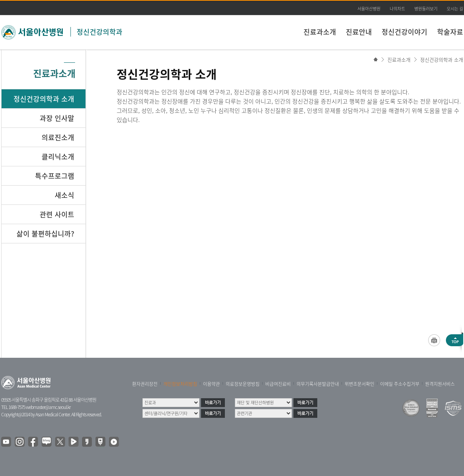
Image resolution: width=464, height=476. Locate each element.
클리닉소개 (58, 157)
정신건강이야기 (405, 32)
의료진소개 (58, 137)
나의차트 (397, 9)
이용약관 (211, 384)
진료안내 (359, 32)
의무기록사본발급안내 (318, 384)
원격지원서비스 (440, 384)
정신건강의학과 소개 (442, 59)
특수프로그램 (55, 176)
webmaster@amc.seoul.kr (48, 407)
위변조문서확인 (359, 384)
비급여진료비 (278, 384)
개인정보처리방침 (180, 384)
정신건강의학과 (100, 32)
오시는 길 (455, 9)
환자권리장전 (145, 384)
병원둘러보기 (426, 9)
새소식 (64, 195)
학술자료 (450, 32)
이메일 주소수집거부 (400, 384)
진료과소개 (320, 32)
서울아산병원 (369, 9)
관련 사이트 (57, 214)
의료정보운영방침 (243, 384)
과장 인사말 (57, 118)
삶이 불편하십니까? (45, 234)
